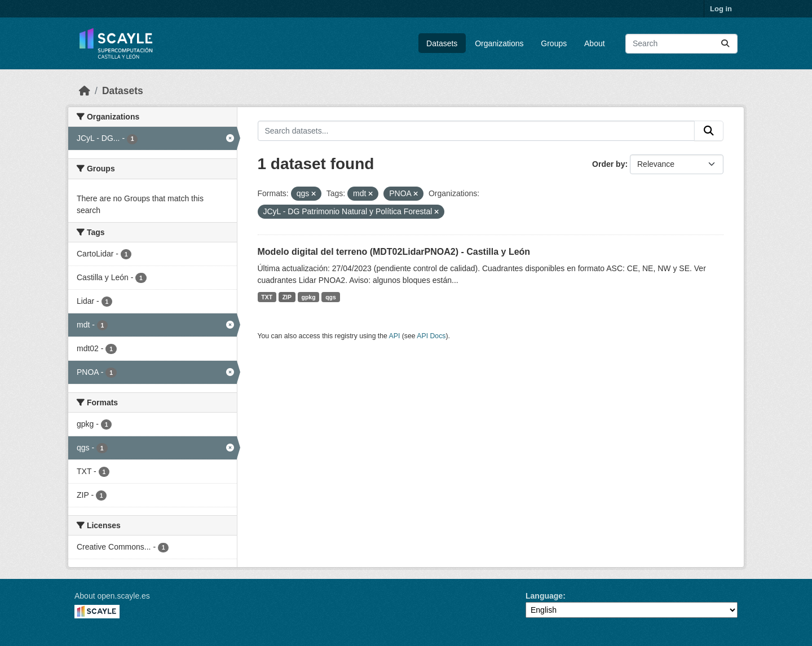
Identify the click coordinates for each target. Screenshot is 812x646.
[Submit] (725, 44)
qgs (331, 297)
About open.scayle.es (112, 596)
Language (544, 596)
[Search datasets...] (681, 44)
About (595, 43)
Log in (721, 9)
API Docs (431, 336)
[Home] (85, 91)
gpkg (309, 297)
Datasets (442, 43)
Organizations (499, 43)
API (395, 336)
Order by (608, 164)
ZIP (287, 297)
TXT (267, 297)
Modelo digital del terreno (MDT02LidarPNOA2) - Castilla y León (394, 252)
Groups (554, 43)
